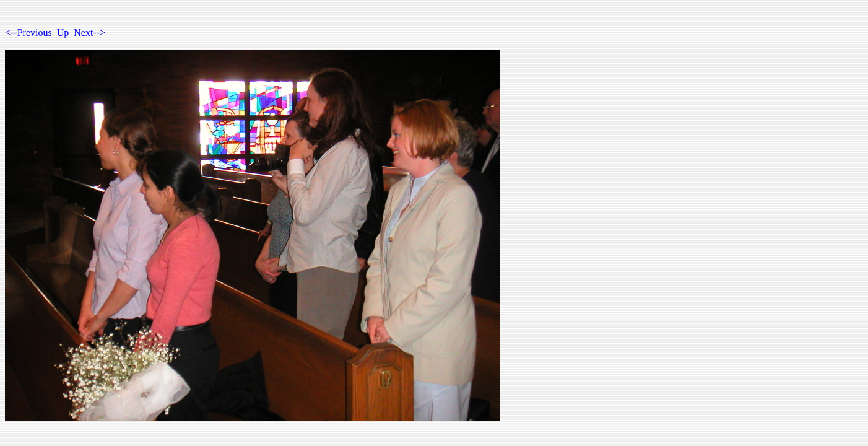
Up (63, 33)
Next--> (89, 33)
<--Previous (28, 33)
